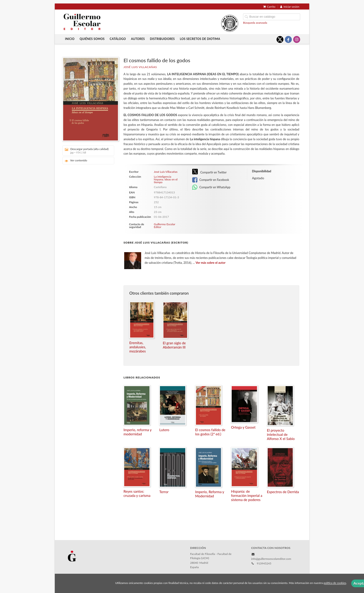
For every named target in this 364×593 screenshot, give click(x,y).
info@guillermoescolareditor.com (271, 559)
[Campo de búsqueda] (272, 17)
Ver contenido (76, 161)
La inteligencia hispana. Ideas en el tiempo (166, 179)
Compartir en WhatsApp (211, 187)
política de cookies (335, 583)
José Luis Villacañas (140, 67)
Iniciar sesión (290, 7)
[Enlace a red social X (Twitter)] (280, 39)
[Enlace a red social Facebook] (288, 39)
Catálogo (118, 39)
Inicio (70, 39)
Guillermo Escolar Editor (165, 226)
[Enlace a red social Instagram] (297, 39)
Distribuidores (162, 39)
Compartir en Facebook (211, 180)
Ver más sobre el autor (211, 263)
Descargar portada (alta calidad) (87, 151)
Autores (138, 39)
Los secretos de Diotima (200, 39)
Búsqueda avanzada (255, 23)
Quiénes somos (92, 39)
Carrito (269, 7)
